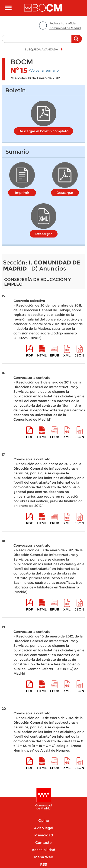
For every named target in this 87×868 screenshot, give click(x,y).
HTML (42, 355)
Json (79, 355)
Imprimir (22, 193)
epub (55, 355)
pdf (29, 355)
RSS (43, 864)
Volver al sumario (45, 70)
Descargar (65, 193)
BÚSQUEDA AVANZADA (41, 49)
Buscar (77, 41)
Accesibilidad (43, 850)
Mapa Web (44, 857)
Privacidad (44, 835)
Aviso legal (44, 828)
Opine (44, 820)
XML (67, 355)
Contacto (43, 843)
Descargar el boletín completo (43, 131)
